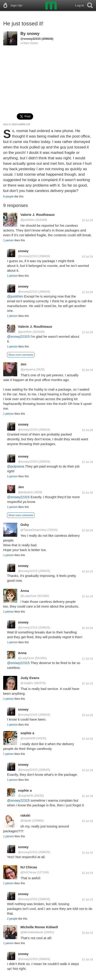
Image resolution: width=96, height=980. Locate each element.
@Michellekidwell (32, 932)
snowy (33, 34)
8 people (8, 197)
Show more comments (21, 355)
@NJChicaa (28, 872)
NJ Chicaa (29, 867)
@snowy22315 (31, 39)
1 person (9, 240)
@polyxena (28, 369)
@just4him (27, 220)
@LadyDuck (28, 596)
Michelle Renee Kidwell (39, 927)
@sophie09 (28, 738)
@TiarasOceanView (33, 530)
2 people (12, 919)
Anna (25, 591)
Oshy (25, 525)
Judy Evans (30, 678)
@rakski (26, 821)
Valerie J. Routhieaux (38, 215)
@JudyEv (27, 683)
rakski (25, 815)
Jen (23, 364)
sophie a (27, 733)
